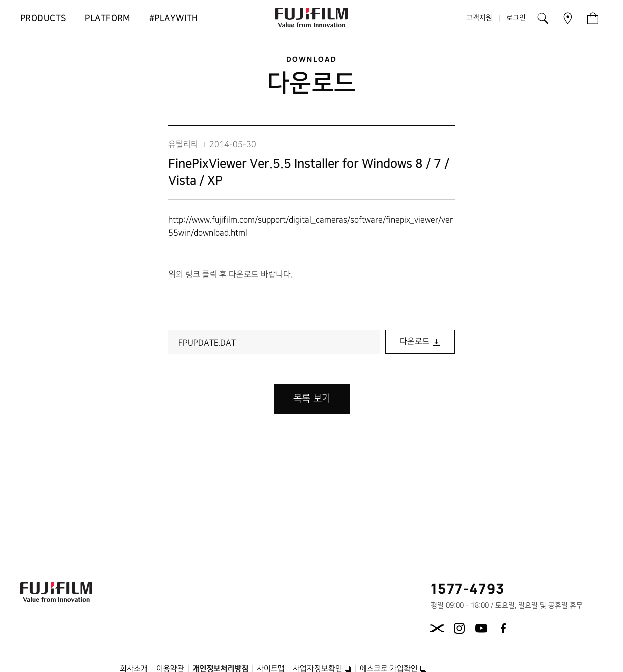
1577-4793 (468, 588)
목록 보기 (312, 398)
